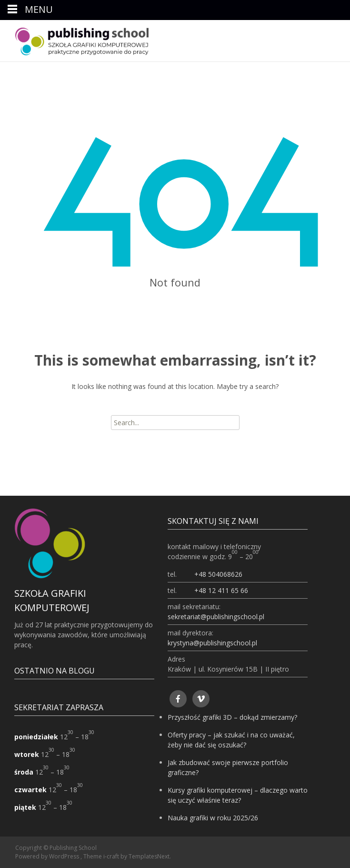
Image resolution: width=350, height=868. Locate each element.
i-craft (112, 856)
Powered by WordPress (48, 856)
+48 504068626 (218, 574)
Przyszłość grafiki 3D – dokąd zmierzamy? (232, 717)
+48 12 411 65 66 (221, 590)
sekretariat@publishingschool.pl (216, 617)
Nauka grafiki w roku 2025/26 (213, 818)
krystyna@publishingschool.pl (212, 643)
